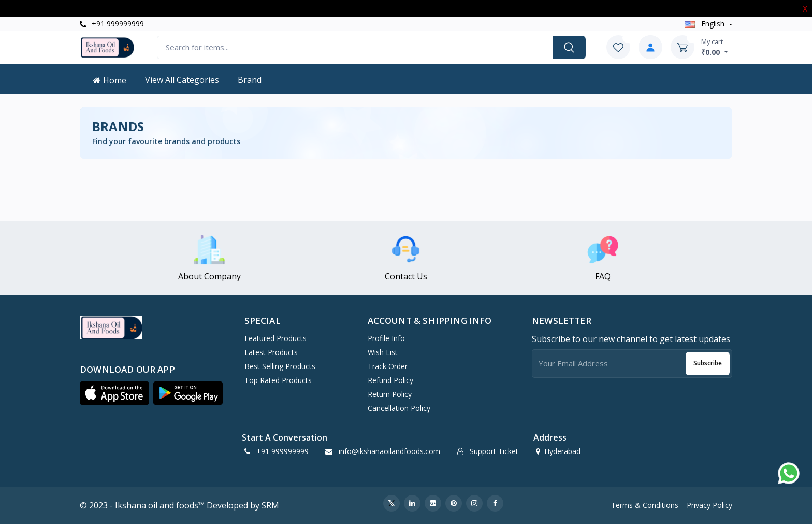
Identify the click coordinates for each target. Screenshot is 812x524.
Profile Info (386, 338)
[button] (114, 393)
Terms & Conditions (645, 505)
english (706, 24)
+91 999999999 (112, 24)
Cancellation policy (399, 408)
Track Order (388, 366)
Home (110, 80)
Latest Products (271, 352)
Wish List (383, 352)
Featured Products (275, 338)
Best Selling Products (280, 366)
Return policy (390, 394)
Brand (250, 80)
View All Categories (182, 80)
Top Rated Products (278, 380)
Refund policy (390, 380)
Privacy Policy (709, 505)
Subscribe (708, 363)
